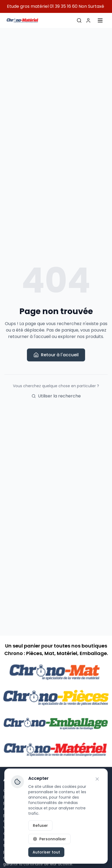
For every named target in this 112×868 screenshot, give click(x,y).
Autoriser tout (46, 852)
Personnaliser (49, 839)
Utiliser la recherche (56, 396)
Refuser (40, 826)
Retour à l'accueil (56, 355)
